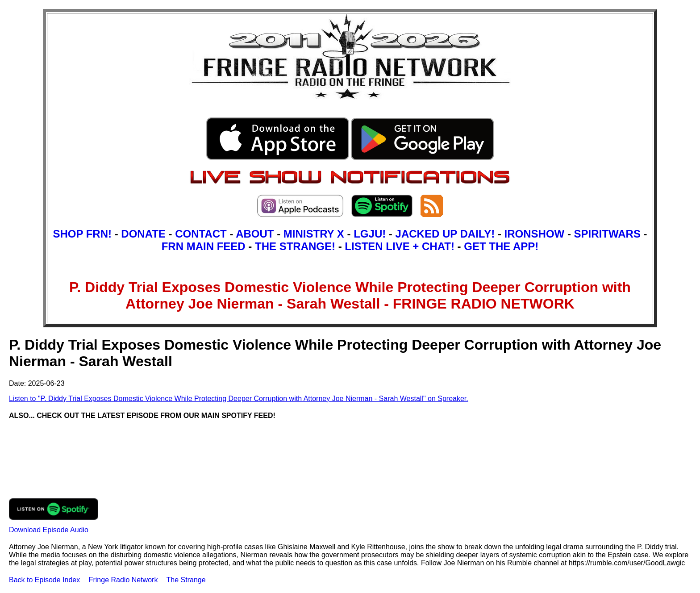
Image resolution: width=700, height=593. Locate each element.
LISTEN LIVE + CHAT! (400, 246)
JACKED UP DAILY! (445, 234)
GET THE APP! (501, 246)
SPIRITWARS (607, 234)
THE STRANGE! (295, 246)
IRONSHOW (535, 234)
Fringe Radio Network (123, 580)
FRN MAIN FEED (204, 246)
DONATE (143, 234)
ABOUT (255, 234)
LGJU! (370, 234)
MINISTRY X (314, 234)
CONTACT (201, 234)
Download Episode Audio (49, 530)
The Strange (186, 580)
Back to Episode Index (44, 580)
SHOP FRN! (82, 234)
